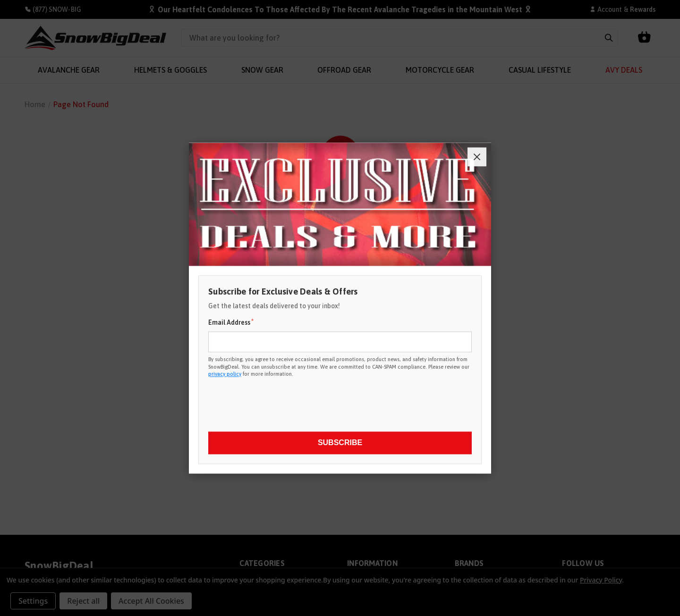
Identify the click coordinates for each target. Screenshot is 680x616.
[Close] (477, 157)
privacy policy (225, 374)
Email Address (231, 322)
